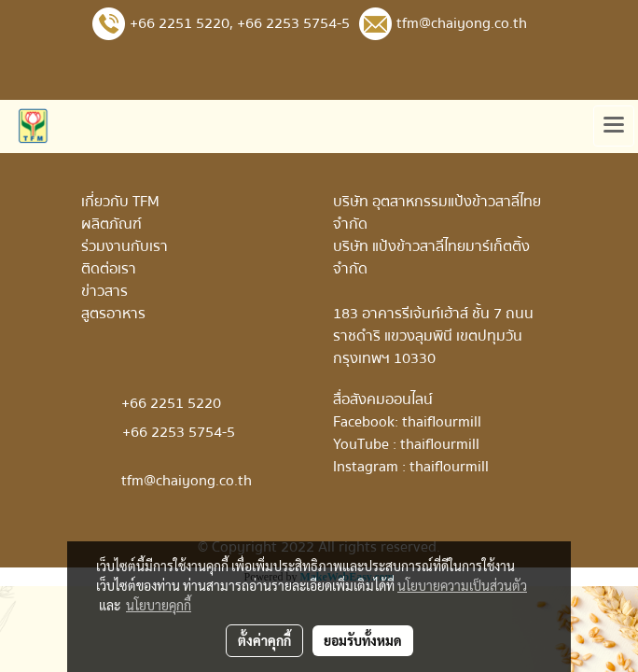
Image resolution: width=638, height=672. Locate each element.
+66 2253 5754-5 (293, 23)
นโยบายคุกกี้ (159, 605)
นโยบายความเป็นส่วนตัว (462, 585)
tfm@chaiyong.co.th (187, 481)
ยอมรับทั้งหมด (363, 640)
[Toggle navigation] (614, 126)
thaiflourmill (442, 422)
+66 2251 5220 (180, 23)
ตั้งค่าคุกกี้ (264, 640)
